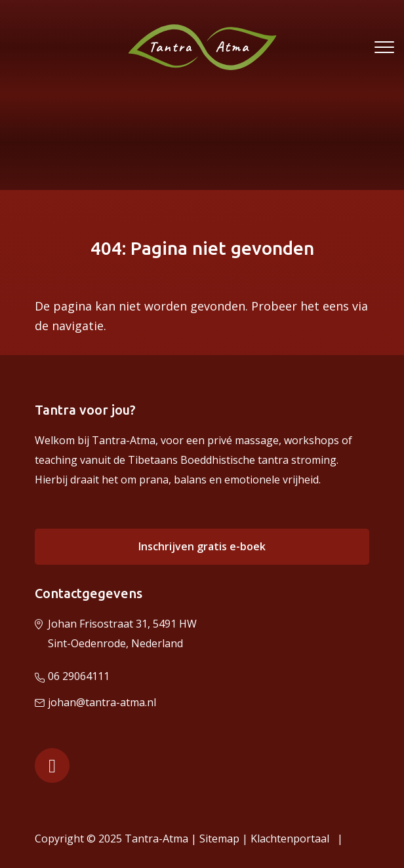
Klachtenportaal (293, 839)
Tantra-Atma (156, 839)
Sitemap (219, 839)
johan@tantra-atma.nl (102, 702)
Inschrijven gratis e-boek (202, 546)
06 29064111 (79, 676)
